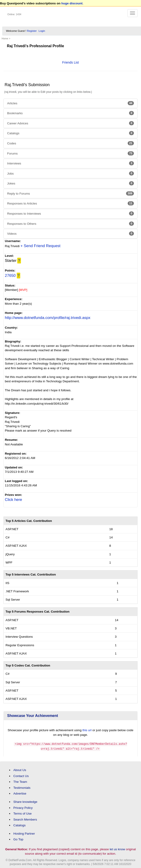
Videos (70, 234)
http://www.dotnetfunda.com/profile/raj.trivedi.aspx (48, 318)
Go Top (18, 839)
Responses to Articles (70, 203)
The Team (20, 781)
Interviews (70, 163)
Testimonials (22, 787)
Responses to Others (70, 224)
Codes (70, 143)
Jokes (70, 183)
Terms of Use (23, 813)
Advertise (20, 793)
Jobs (70, 173)
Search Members (25, 819)
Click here (13, 500)
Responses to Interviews (70, 213)
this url (87, 730)
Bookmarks (70, 113)
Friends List (70, 62)
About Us (20, 770)
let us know (117, 849)
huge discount (72, 3)
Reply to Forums (70, 193)
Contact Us (21, 776)
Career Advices (70, 123)
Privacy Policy (23, 807)
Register (32, 31)
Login (42, 31)
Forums (70, 153)
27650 (10, 276)
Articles (70, 103)
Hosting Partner (24, 833)
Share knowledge (25, 801)
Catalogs (70, 133)
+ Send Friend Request (40, 246)
